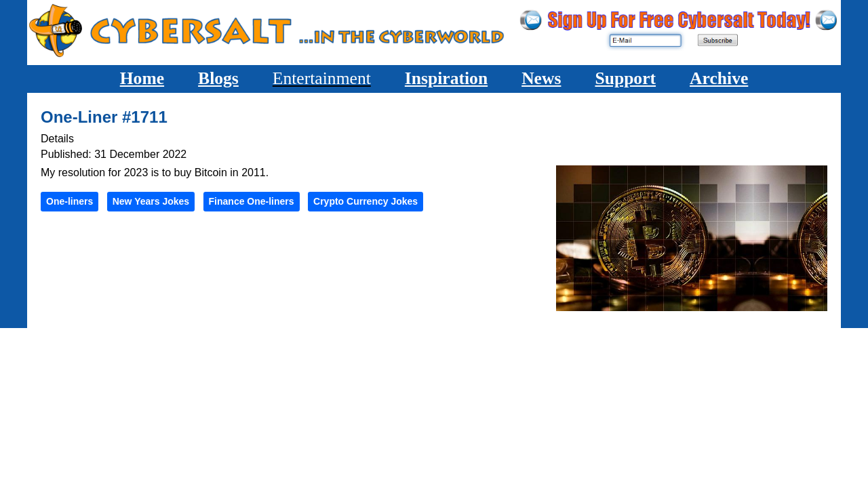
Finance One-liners (252, 201)
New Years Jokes (151, 201)
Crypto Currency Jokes (366, 201)
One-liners (70, 201)
